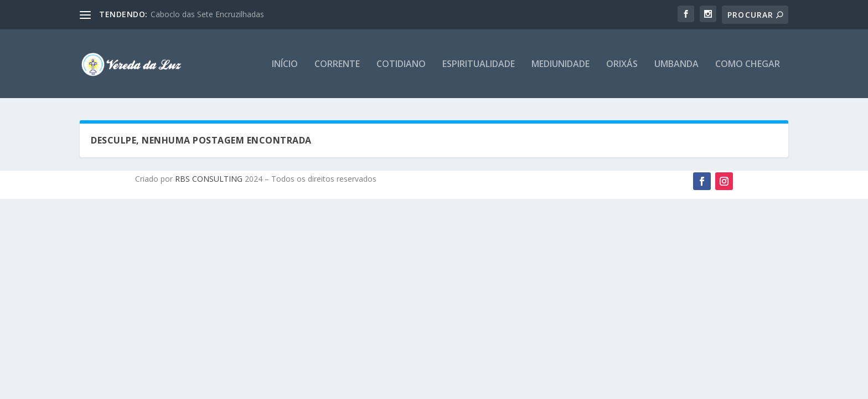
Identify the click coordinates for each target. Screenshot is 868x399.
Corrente (337, 65)
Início (285, 65)
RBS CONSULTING (208, 179)
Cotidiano (401, 65)
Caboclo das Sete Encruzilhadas (207, 14)
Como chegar (748, 65)
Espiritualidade (479, 65)
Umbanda (676, 65)
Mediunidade (560, 65)
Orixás (622, 65)
